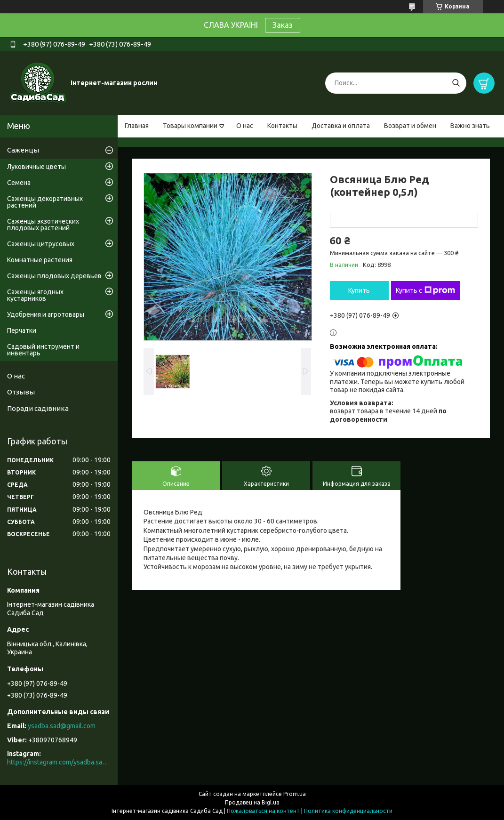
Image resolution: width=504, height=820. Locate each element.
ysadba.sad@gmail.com (62, 726)
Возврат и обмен (410, 126)
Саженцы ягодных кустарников (35, 295)
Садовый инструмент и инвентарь (43, 350)
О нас (245, 126)
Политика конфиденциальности (348, 811)
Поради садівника (38, 408)
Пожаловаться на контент (263, 811)
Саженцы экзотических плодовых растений (43, 225)
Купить (359, 290)
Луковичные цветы (36, 167)
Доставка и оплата (341, 126)
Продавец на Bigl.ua (252, 802)
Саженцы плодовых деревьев (54, 276)
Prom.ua (295, 794)
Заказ (283, 25)
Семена (19, 183)
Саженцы (23, 150)
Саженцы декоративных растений (45, 202)
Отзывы (21, 392)
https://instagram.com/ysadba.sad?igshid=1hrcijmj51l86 (59, 762)
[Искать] (456, 83)
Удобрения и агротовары (46, 314)
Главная (137, 126)
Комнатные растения (40, 260)
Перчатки (22, 330)
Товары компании (190, 126)
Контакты (282, 126)
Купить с (425, 290)
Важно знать (470, 126)
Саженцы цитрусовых (41, 244)
